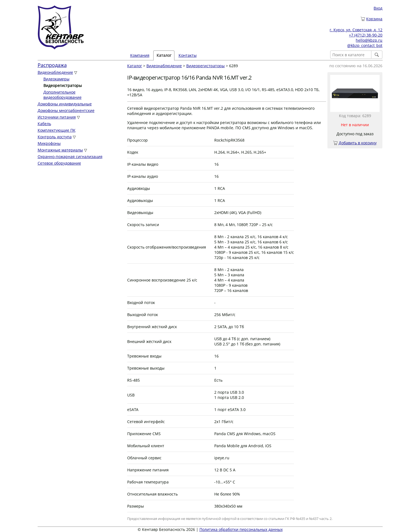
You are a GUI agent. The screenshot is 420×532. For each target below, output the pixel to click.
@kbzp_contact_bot (365, 45)
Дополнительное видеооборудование (62, 95)
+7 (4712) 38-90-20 (366, 35)
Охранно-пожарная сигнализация (70, 157)
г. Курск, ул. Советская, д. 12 (356, 30)
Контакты (188, 55)
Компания (140, 55)
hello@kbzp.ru (369, 40)
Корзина (374, 19)
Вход (378, 8)
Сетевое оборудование (59, 163)
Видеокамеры (56, 79)
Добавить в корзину (358, 143)
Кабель (44, 124)
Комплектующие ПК (57, 130)
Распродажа (52, 65)
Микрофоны (49, 143)
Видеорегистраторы (205, 66)
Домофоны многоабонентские (66, 110)
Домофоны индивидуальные (65, 104)
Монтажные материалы (60, 150)
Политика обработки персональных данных (241, 529)
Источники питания (57, 117)
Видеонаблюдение (55, 72)
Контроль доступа (55, 137)
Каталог (164, 55)
